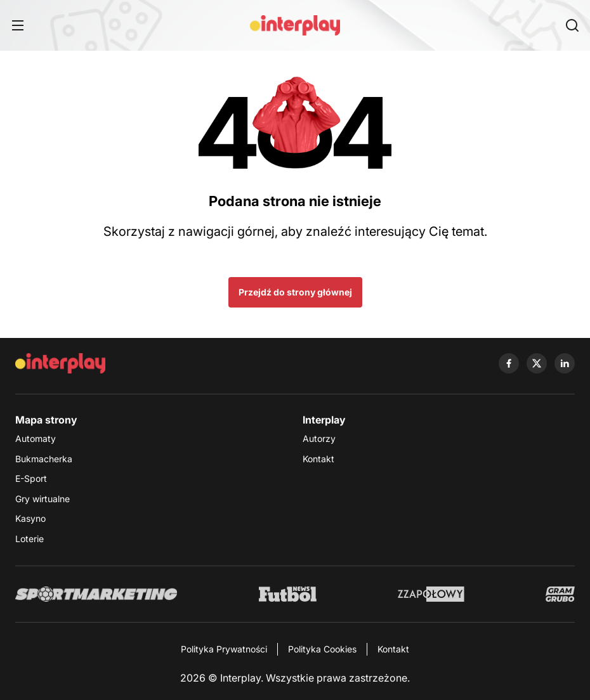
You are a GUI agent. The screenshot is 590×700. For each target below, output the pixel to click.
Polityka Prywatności (224, 649)
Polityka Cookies (322, 649)
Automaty (36, 438)
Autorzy (319, 438)
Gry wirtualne (43, 499)
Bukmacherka (44, 459)
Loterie (29, 539)
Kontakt (318, 459)
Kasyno (30, 518)
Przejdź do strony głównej (295, 292)
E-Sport (31, 478)
